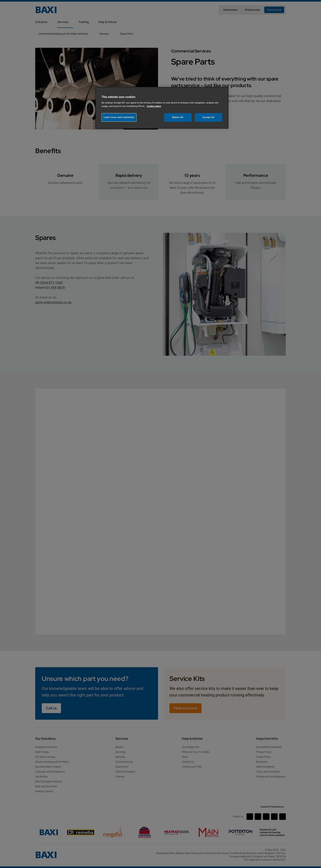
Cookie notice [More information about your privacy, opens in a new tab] (154, 106)
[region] (162, 108)
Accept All (209, 117)
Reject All (178, 117)
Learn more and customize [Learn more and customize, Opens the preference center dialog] (119, 117)
